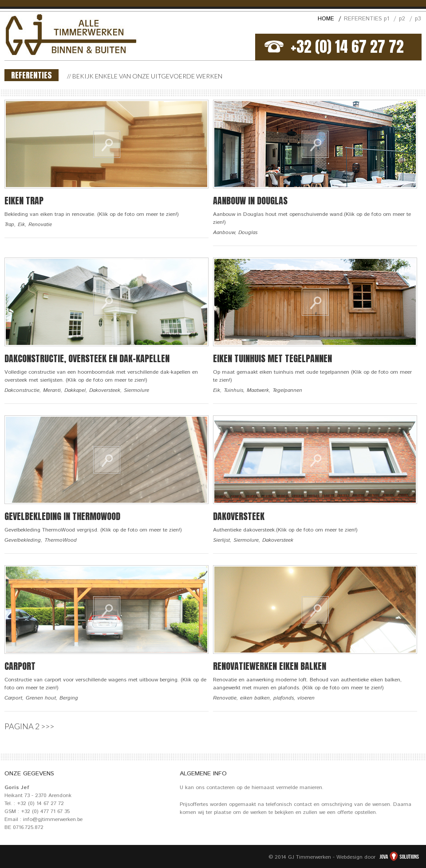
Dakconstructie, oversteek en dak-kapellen (87, 358)
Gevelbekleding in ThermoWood (62, 516)
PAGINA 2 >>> (29, 726)
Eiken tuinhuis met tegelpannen (272, 358)
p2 (405, 19)
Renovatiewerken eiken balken (270, 666)
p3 (418, 19)
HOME (329, 19)
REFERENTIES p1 (370, 19)
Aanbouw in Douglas (250, 201)
